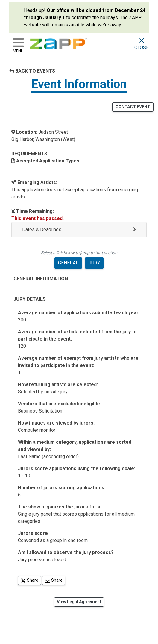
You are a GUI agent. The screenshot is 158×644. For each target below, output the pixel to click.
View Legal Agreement (79, 602)
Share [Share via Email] (55, 580)
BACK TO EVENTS (32, 71)
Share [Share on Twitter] (31, 580)
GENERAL (68, 263)
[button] (79, 230)
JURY (94, 263)
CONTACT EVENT (133, 107)
